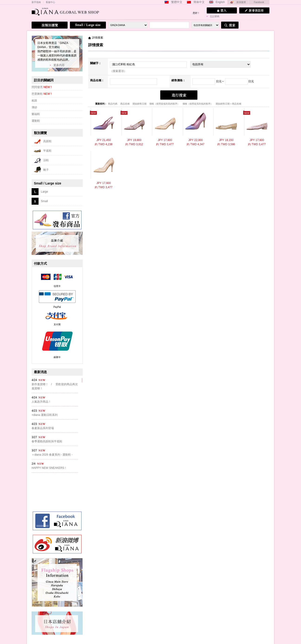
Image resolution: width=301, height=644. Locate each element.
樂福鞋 (36, 114)
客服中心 (50, 2)
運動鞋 (36, 121)
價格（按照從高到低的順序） (198, 104)
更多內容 (59, 65)
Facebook (259, 2)
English (220, 2)
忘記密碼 (215, 16)
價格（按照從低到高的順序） (165, 104)
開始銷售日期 (140, 104)
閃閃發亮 (42, 87)
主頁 (90, 38)
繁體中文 (177, 2)
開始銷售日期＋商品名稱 (229, 104)
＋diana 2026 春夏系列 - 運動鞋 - (52, 455)
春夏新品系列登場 (43, 428)
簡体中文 (199, 2)
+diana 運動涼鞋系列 (45, 415)
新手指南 (36, 2)
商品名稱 (125, 104)
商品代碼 (113, 104)
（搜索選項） (118, 71)
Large (44, 192)
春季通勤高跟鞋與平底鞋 (47, 441)
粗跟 (34, 101)
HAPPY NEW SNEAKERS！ (49, 468)
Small (44, 201)
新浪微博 (241, 2)
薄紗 (34, 107)
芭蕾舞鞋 (42, 94)
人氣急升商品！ (41, 402)
